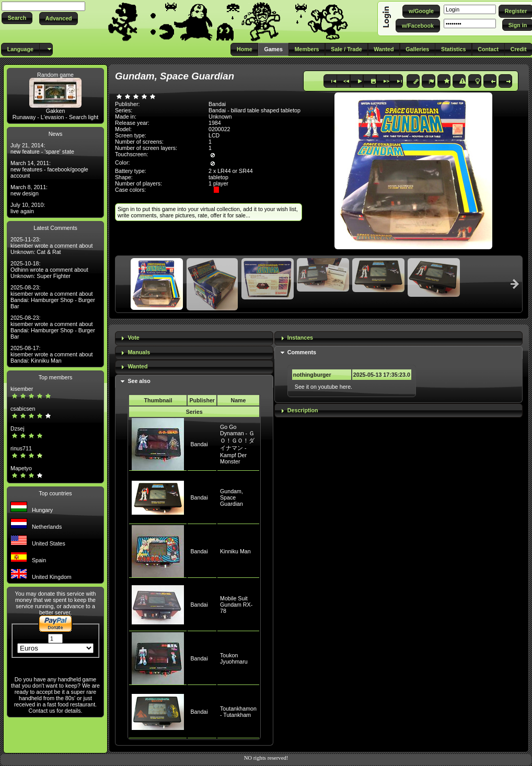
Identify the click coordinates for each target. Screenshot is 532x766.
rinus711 (21, 448)
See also (139, 381)
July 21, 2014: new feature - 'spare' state (42, 148)
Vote (133, 338)
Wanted (137, 366)
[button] (17, 18)
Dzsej (18, 428)
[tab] (194, 338)
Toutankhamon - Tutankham (238, 712)
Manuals (139, 352)
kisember (22, 389)
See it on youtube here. (323, 387)
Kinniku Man (235, 551)
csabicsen (23, 409)
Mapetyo (21, 468)
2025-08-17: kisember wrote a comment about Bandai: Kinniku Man (52, 354)
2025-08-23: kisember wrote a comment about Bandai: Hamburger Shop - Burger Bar (53, 297)
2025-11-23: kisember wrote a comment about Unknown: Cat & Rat (52, 246)
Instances (300, 338)
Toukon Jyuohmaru (234, 658)
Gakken (56, 111)
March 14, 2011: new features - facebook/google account (49, 169)
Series (194, 412)
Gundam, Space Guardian (232, 497)
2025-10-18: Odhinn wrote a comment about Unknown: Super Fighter (49, 270)
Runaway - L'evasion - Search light (55, 117)
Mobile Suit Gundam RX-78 (236, 605)
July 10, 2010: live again (28, 208)
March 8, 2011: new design (29, 190)
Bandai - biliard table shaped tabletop (255, 110)
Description (303, 410)
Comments (302, 352)
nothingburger (312, 375)
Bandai (199, 444)
